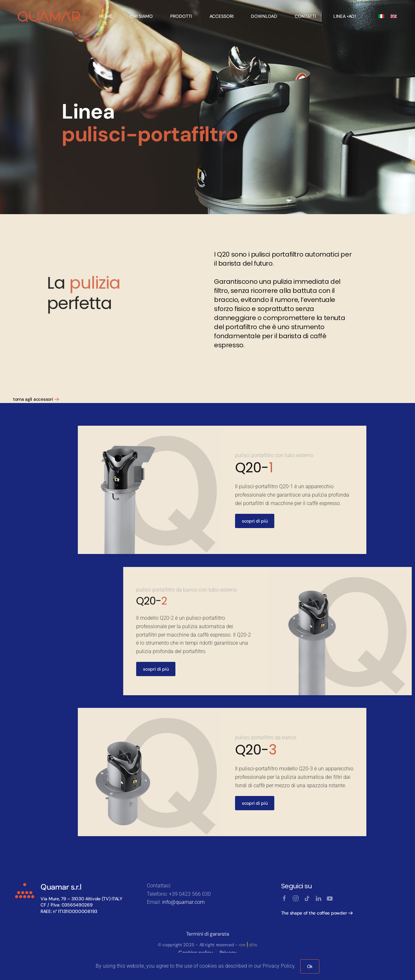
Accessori (221, 16)
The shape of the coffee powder (314, 913)
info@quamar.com (183, 902)
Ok (310, 966)
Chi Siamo (141, 16)
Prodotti (181, 16)
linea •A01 (345, 16)
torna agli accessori (33, 399)
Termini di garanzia (208, 934)
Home (106, 16)
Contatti (305, 16)
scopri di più (255, 521)
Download (264, 16)
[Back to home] (49, 16)
